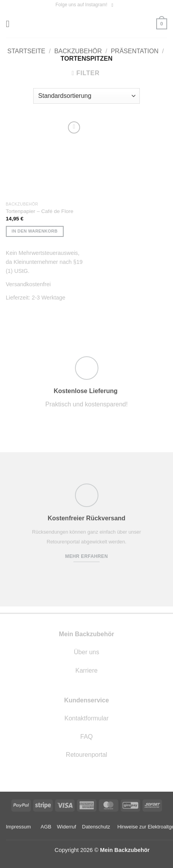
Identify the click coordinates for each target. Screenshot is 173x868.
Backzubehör (78, 51)
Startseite (26, 51)
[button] (11, 24)
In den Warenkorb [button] (35, 231)
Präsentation (135, 51)
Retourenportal (87, 755)
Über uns (86, 652)
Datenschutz (96, 827)
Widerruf (67, 827)
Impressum (18, 827)
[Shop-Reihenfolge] (86, 96)
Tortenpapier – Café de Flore (40, 211)
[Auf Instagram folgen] (114, 5)
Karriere (86, 670)
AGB (46, 827)
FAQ (86, 737)
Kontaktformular (86, 718)
